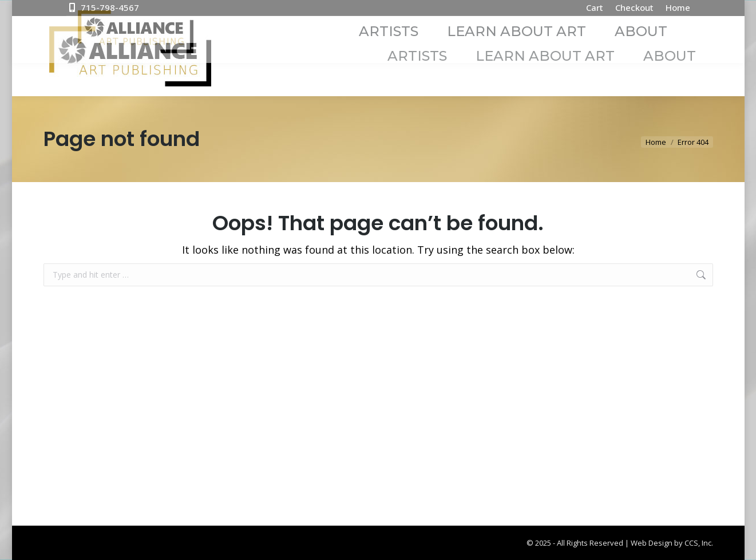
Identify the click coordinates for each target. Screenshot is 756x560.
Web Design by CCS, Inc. (672, 543)
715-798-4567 (103, 8)
